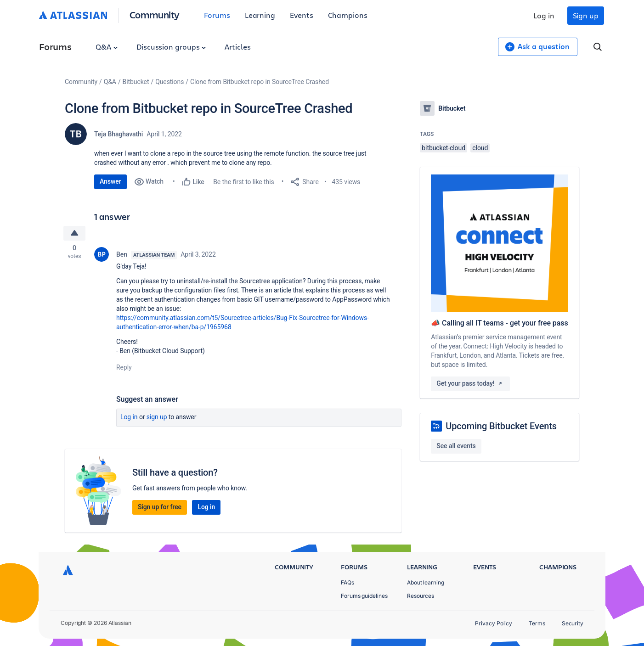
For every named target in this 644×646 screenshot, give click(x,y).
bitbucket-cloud (443, 148)
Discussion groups (171, 47)
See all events (456, 446)
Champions (348, 15)
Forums (217, 15)
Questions (169, 82)
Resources (421, 596)
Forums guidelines (364, 596)
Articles (237, 47)
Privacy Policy (494, 623)
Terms (537, 623)
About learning (426, 582)
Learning (260, 15)
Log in (544, 15)
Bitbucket (136, 82)
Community (155, 14)
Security (573, 623)
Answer (110, 181)
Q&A (107, 47)
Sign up (586, 15)
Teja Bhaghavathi (119, 134)
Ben (122, 255)
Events (302, 15)
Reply (124, 368)
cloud (480, 148)
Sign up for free (160, 508)
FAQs (347, 582)
